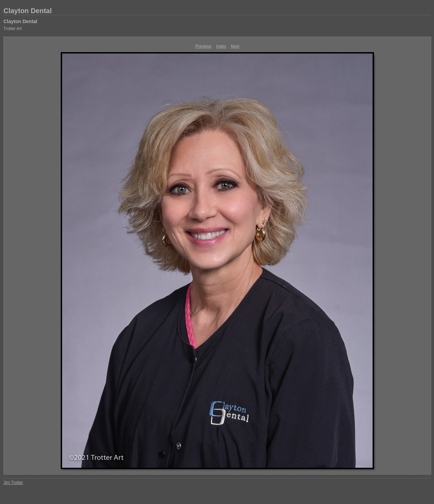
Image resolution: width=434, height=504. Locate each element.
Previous (203, 46)
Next (235, 46)
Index (221, 46)
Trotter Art (13, 29)
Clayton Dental (28, 11)
